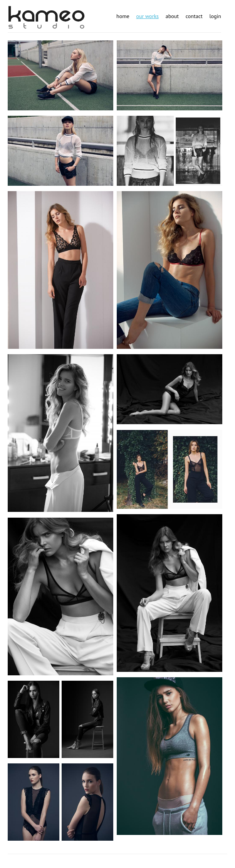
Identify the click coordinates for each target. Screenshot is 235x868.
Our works (147, 16)
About (172, 16)
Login (215, 16)
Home (123, 16)
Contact (194, 16)
